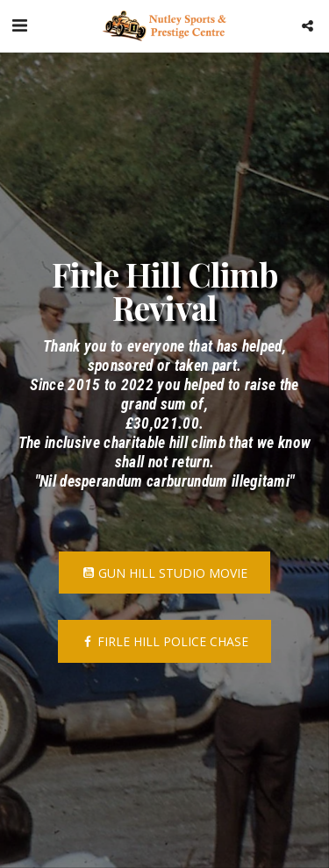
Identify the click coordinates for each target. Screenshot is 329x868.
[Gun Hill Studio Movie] (165, 573)
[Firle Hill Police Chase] (165, 641)
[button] (19, 25)
